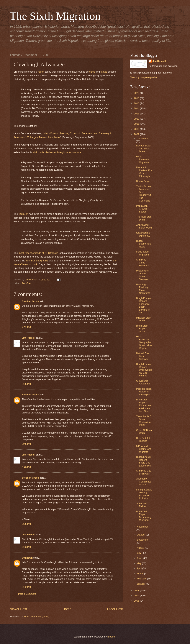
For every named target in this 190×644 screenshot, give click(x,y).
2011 (137, 124)
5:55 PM (26, 524)
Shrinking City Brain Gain (144, 472)
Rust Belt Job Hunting (143, 440)
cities (92, 72)
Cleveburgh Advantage (143, 382)
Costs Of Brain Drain (144, 432)
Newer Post (18, 609)
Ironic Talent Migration (143, 253)
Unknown (27, 558)
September (143, 540)
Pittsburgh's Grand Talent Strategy (142, 275)
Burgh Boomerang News (144, 244)
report (41, 72)
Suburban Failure (141, 505)
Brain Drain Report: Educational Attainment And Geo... (144, 405)
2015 (137, 103)
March (140, 574)
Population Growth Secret (142, 209)
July (139, 553)
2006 (137, 601)
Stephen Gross (30, 301)
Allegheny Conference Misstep (144, 482)
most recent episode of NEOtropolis (38, 253)
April (139, 568)
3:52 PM (26, 587)
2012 (137, 119)
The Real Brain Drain (144, 218)
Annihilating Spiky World (144, 226)
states (104, 72)
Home (67, 609)
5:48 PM (26, 467)
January (141, 584)
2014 (137, 108)
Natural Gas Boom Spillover (143, 356)
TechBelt (23, 214)
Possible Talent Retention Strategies (144, 392)
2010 (137, 129)
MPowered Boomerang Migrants (144, 449)
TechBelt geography (37, 261)
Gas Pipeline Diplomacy (143, 234)
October (141, 535)
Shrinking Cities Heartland (143, 263)
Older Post (115, 609)
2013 (137, 114)
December (142, 139)
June (140, 558)
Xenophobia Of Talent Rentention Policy (144, 421)
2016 (137, 98)
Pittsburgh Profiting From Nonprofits (143, 289)
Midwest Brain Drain (144, 319)
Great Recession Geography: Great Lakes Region (144, 342)
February (142, 579)
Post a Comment (27, 594)
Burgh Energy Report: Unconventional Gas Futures (144, 370)
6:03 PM (26, 547)
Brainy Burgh (143, 181)
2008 (137, 591)
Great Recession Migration (143, 159)
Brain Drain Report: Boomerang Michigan (144, 516)
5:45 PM (26, 444)
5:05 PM (26, 384)
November (142, 527)
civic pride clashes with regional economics (57, 152)
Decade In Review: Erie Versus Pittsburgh (144, 172)
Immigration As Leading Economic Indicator (144, 494)
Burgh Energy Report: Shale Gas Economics (144, 461)
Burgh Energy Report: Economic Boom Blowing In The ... (144, 305)
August (141, 548)
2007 (137, 596)
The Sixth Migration (55, 16)
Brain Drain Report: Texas (142, 329)
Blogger (112, 637)
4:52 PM (26, 327)
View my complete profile (144, 77)
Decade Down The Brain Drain (144, 148)
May (139, 563)
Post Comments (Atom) (37, 617)
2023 (137, 93)
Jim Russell (29, 338)
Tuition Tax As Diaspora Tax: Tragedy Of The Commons (144, 194)
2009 (137, 134)
